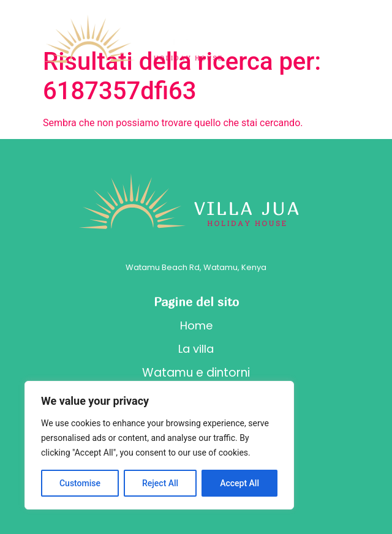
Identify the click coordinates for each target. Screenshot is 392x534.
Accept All (239, 483)
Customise (80, 483)
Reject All (160, 483)
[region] (159, 445)
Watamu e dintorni (196, 373)
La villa (196, 349)
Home (196, 325)
